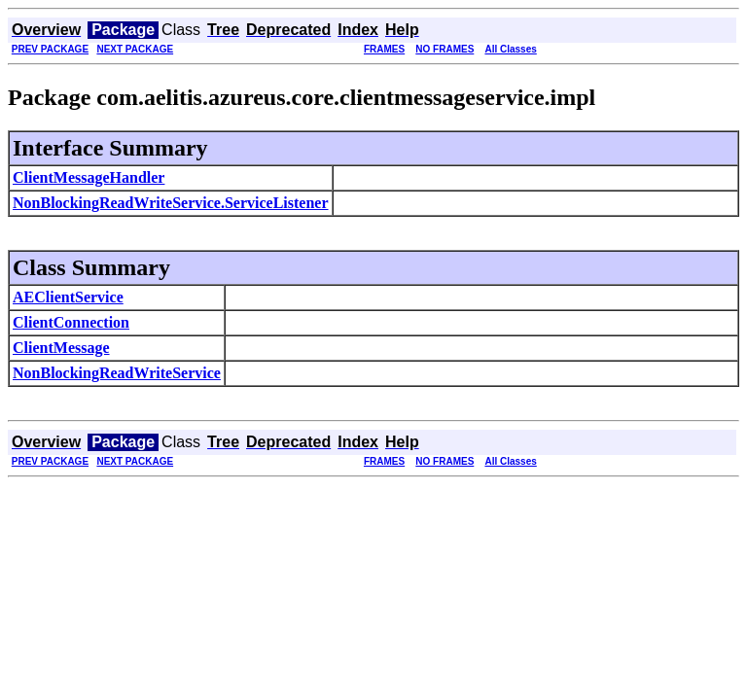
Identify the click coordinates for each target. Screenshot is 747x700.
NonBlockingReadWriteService (117, 373)
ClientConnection (71, 322)
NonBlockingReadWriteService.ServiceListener (171, 203)
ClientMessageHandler (89, 177)
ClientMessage (61, 348)
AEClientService (68, 297)
